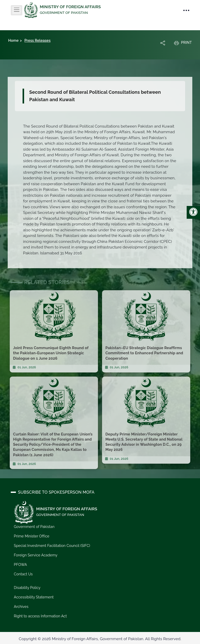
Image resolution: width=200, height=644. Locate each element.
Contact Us (23, 574)
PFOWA (20, 565)
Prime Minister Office (32, 536)
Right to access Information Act (40, 616)
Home (13, 40)
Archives (21, 606)
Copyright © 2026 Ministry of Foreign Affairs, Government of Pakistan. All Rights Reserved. (100, 639)
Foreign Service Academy (36, 555)
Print (183, 43)
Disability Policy (27, 588)
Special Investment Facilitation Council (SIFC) (52, 546)
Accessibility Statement (34, 597)
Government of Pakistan (34, 527)
